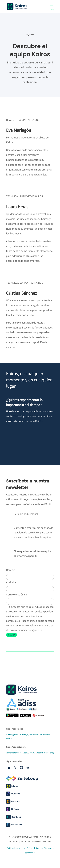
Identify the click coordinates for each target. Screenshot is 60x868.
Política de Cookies (35, 848)
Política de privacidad (16, 848)
